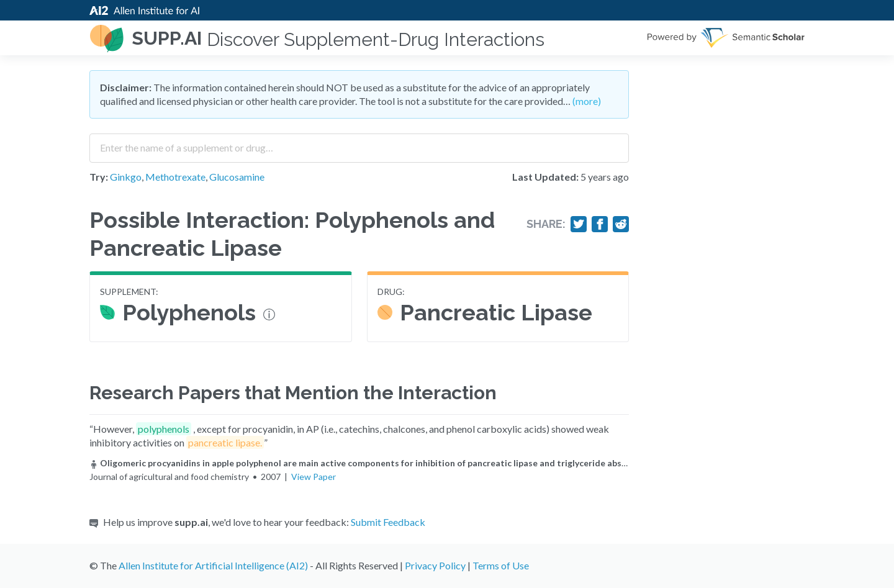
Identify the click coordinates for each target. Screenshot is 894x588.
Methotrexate (175, 177)
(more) (587, 101)
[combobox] (359, 143)
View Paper (314, 477)
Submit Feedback (388, 522)
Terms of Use (501, 565)
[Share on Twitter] (579, 224)
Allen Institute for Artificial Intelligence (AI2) (213, 565)
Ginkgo (126, 177)
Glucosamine (237, 177)
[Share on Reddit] (621, 224)
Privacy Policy (435, 565)
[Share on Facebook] (600, 224)
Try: (99, 177)
